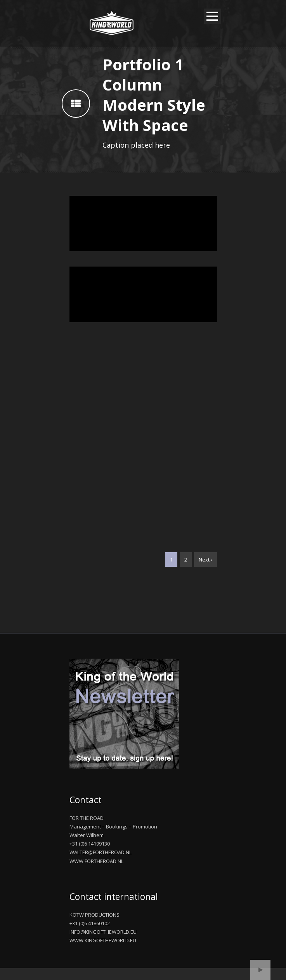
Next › (205, 560)
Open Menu (212, 16)
